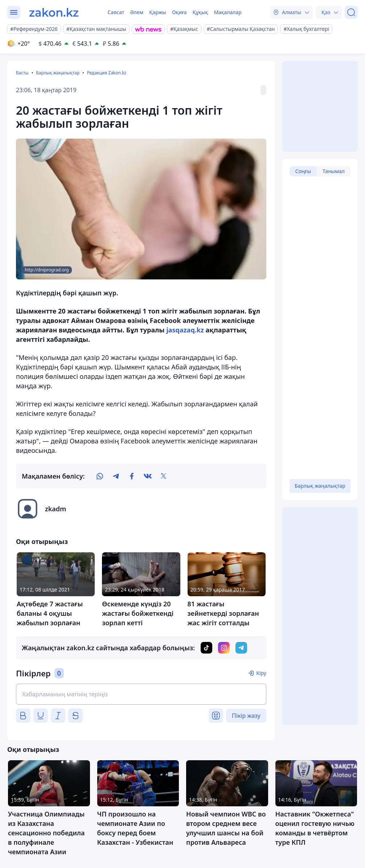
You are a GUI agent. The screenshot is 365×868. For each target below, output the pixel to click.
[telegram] (116, 476)
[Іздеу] (351, 12)
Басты (22, 73)
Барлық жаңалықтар (58, 73)
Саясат (116, 12)
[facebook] (132, 476)
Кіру (261, 673)
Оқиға (179, 12)
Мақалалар (227, 12)
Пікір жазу (246, 716)
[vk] (148, 476)
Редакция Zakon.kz (106, 73)
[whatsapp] (100, 476)
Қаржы (158, 12)
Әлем (137, 12)
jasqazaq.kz (185, 330)
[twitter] (164, 476)
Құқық (200, 12)
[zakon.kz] (54, 12)
